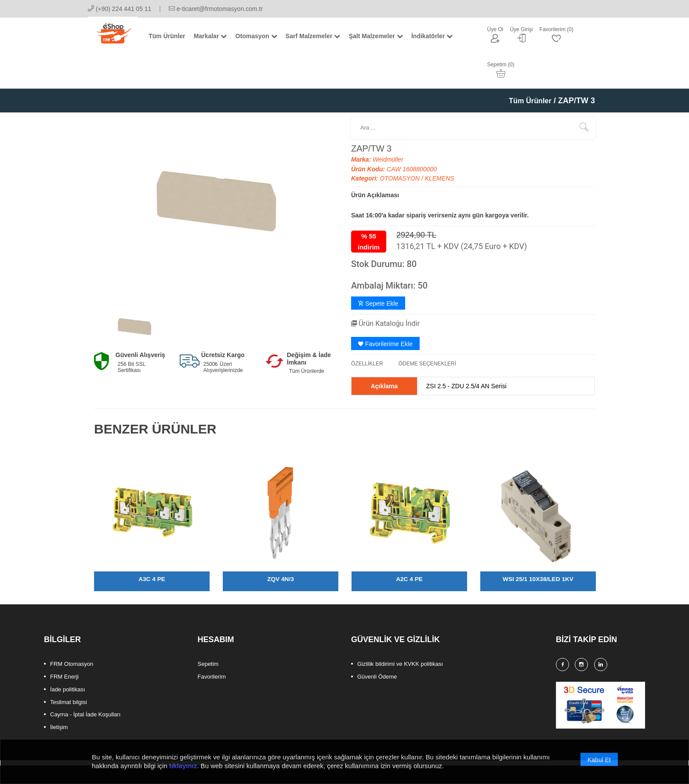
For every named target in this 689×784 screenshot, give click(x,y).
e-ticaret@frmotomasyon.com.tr (216, 9)
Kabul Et (599, 763)
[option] (134, 293)
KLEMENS (440, 145)
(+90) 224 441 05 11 (120, 9)
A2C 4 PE (409, 546)
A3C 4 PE (152, 546)
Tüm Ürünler (528, 68)
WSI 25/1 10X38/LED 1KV (538, 546)
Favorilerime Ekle (385, 311)
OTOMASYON (401, 145)
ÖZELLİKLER (367, 330)
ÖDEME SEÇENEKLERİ (427, 330)
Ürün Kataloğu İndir (389, 290)
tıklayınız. (184, 769)
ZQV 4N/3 (280, 546)
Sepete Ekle (378, 271)
